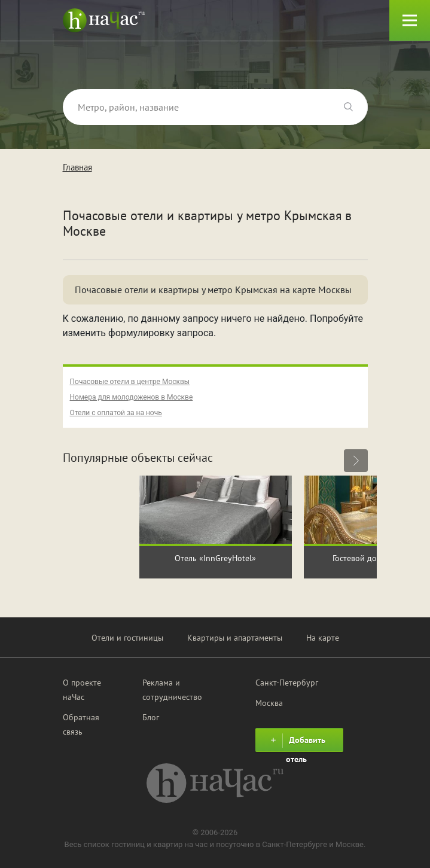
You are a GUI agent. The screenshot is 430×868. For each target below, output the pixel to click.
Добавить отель (296, 743)
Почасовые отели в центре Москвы (130, 382)
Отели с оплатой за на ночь (116, 413)
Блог (151, 717)
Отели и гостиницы (127, 638)
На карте (323, 638)
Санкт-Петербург (287, 683)
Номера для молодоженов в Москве (132, 397)
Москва (269, 703)
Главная (77, 167)
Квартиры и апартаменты (235, 638)
